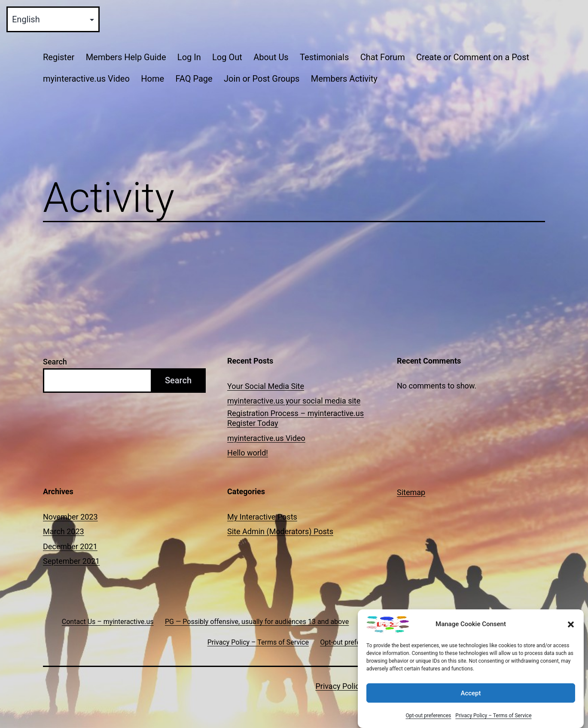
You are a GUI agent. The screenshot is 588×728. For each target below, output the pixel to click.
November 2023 (70, 517)
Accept (471, 693)
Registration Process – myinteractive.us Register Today (296, 418)
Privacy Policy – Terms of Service (493, 716)
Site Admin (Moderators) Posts (280, 531)
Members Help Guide (126, 57)
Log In (189, 57)
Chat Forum (383, 57)
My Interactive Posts (262, 517)
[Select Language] (53, 19)
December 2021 (70, 546)
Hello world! (248, 453)
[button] (571, 624)
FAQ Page (194, 79)
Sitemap (411, 492)
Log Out (227, 57)
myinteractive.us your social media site (294, 401)
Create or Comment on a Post (473, 57)
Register (59, 57)
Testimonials (324, 57)
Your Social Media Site (266, 386)
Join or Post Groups (262, 79)
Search (55, 362)
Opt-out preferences (428, 716)
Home (152, 79)
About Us (271, 57)
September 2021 (71, 561)
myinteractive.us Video (86, 79)
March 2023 (64, 531)
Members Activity (344, 79)
